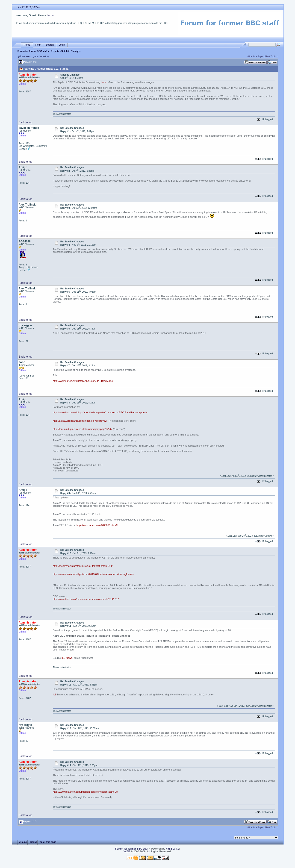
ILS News (67, 658)
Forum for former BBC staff (32, 51)
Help (38, 45)
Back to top (26, 122)
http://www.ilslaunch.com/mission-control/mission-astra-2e (85, 792)
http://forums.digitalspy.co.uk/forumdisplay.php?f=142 (83, 429)
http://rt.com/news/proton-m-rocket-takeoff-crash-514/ (83, 566)
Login (50, 15)
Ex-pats (55, 51)
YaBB (127, 851)
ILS (55, 694)
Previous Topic (256, 57)
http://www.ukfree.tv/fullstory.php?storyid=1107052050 (83, 381)
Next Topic (271, 57)
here (103, 82)
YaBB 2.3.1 (172, 849)
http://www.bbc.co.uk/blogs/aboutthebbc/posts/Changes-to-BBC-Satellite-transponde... (101, 412)
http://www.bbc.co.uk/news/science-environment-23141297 (86, 599)
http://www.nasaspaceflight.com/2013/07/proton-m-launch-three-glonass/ (93, 574)
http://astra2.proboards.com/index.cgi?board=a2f (80, 421)
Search (50, 45)
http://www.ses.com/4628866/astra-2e (98, 525)
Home (27, 45)
